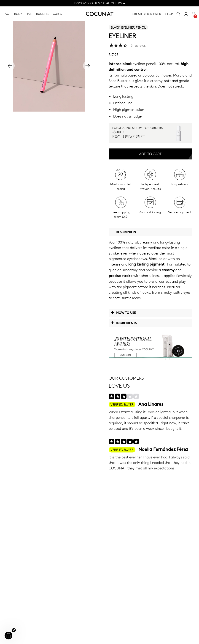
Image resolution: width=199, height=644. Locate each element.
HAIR (29, 14)
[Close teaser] (14, 630)
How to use (123, 312)
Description (124, 232)
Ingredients (124, 323)
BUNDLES (43, 14)
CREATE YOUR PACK (147, 14)
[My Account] (186, 14)
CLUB (169, 14)
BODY (18, 14)
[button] (8, 636)
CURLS (57, 14)
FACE (7, 14)
